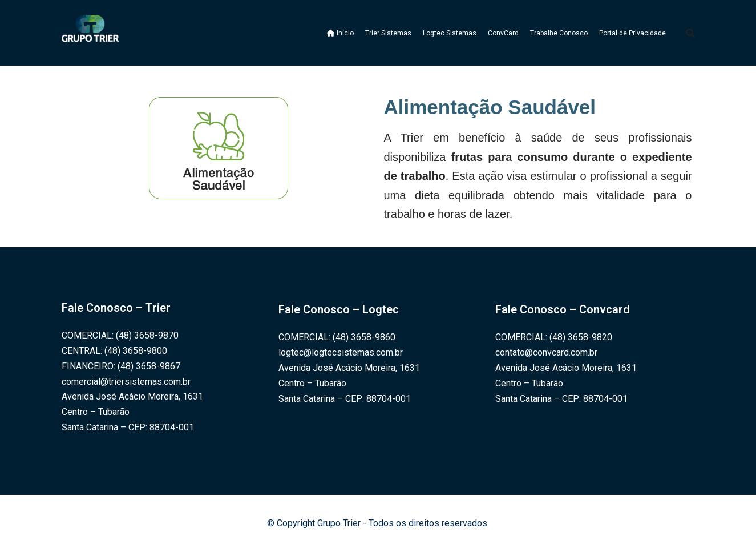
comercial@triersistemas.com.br (126, 382)
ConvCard (503, 33)
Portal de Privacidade (632, 33)
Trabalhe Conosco (559, 33)
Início (340, 33)
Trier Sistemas (388, 33)
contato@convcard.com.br (546, 352)
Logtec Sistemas (450, 33)
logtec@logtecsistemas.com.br (341, 352)
